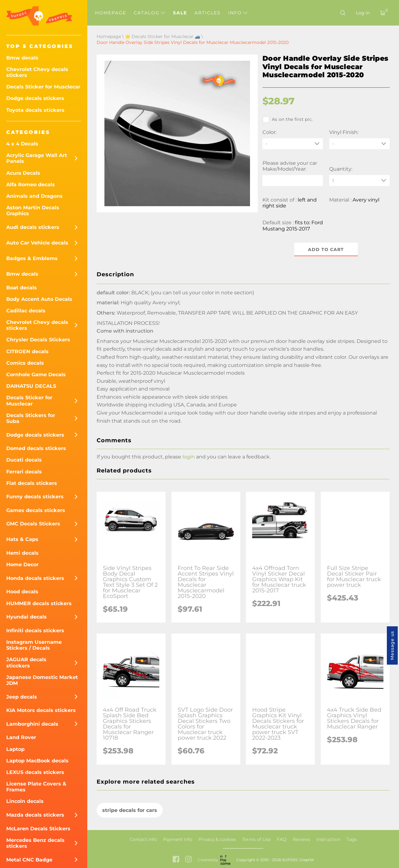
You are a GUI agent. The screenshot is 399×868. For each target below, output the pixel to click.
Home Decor (22, 564)
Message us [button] (392, 645)
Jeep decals (22, 697)
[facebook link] (176, 860)
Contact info (143, 839)
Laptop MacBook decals (37, 761)
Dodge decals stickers (35, 98)
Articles (208, 13)
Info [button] (238, 13)
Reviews (301, 839)
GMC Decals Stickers (33, 524)
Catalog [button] (149, 13)
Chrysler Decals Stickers (38, 340)
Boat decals (22, 288)
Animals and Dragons (34, 196)
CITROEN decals (27, 351)
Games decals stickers (36, 510)
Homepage (111, 13)
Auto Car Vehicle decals (37, 243)
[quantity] (359, 180)
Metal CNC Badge (29, 860)
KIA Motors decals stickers (41, 710)
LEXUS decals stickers (35, 772)
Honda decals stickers (35, 578)
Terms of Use (256, 839)
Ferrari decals (24, 472)
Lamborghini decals (32, 724)
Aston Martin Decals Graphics (33, 211)
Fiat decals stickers (32, 483)
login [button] (189, 457)
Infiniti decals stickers (35, 631)
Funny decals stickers (35, 497)
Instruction (328, 839)
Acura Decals (23, 173)
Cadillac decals (26, 311)
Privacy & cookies (217, 839)
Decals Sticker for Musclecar (43, 87)
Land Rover (21, 737)
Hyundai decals (26, 617)
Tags (352, 839)
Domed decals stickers (36, 448)
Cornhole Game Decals (36, 375)
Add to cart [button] (326, 249)
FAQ (282, 839)
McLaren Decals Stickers (38, 829)
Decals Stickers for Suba (31, 418)
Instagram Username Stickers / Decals (34, 645)
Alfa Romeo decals (31, 185)
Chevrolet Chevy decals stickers (37, 72)
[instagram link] (188, 860)
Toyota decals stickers (35, 110)
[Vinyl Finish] (359, 144)
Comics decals (25, 363)
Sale (180, 13)
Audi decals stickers (33, 227)
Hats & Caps (22, 539)
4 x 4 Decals (22, 144)
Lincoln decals (25, 801)
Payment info (178, 839)
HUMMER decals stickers (39, 603)
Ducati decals (24, 460)
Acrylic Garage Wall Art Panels (37, 158)
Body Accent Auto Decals (39, 299)
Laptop (15, 749)
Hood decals (22, 592)
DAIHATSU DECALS (31, 386)
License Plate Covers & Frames (36, 787)
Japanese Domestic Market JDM (42, 680)
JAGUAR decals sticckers (26, 662)
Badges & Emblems (32, 258)
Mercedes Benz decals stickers (35, 843)
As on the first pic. (288, 120)
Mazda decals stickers (35, 815)
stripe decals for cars (130, 810)
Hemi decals (22, 553)
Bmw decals (22, 58)
